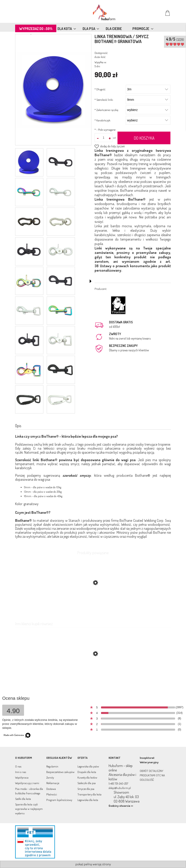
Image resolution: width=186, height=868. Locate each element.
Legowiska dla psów (88, 766)
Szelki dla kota (23, 799)
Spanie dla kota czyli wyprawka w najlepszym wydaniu (29, 809)
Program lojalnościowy (59, 800)
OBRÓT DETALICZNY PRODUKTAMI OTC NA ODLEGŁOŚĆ (152, 775)
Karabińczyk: (103, 120)
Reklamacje (53, 783)
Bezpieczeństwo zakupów (60, 772)
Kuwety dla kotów (87, 777)
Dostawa (51, 789)
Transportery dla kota (89, 794)
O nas (18, 766)
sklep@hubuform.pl (120, 788)
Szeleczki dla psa (87, 783)
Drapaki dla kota (87, 772)
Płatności (52, 794)
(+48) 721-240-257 (118, 783)
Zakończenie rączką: (107, 110)
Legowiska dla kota (88, 800)
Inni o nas (21, 772)
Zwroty (50, 777)
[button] (91, 281)
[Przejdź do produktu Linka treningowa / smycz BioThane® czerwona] (93, 675)
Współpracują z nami (27, 783)
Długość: (100, 89)
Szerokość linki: (104, 100)
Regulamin (52, 766)
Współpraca (22, 777)
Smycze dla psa (86, 789)
